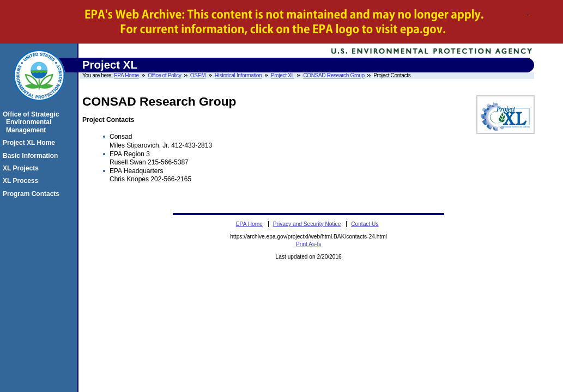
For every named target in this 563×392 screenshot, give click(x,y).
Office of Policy (164, 75)
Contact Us (365, 224)
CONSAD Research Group (334, 75)
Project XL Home (31, 143)
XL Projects (22, 168)
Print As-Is (308, 244)
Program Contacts (33, 194)
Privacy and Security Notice (307, 224)
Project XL (283, 75)
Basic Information (32, 156)
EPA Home (126, 75)
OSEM (198, 75)
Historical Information (238, 75)
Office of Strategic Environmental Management (32, 122)
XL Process (22, 181)
